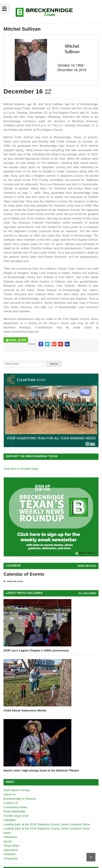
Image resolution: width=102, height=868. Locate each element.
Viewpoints (11, 858)
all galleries (87, 593)
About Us (10, 794)
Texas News (11, 846)
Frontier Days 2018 (16, 816)
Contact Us (11, 803)
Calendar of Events (24, 574)
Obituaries (10, 837)
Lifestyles (10, 820)
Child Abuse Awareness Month (25, 710)
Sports (8, 841)
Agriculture (11, 850)
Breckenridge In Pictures (19, 799)
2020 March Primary (17, 790)
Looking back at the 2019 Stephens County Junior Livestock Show (47, 828)
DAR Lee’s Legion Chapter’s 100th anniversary (36, 650)
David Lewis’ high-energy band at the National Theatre (41, 770)
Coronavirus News (15, 807)
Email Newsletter (15, 811)
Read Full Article (13, 582)
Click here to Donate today (21, 469)
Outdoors (10, 854)
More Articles (87, 566)
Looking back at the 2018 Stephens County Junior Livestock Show (47, 824)
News (7, 833)
